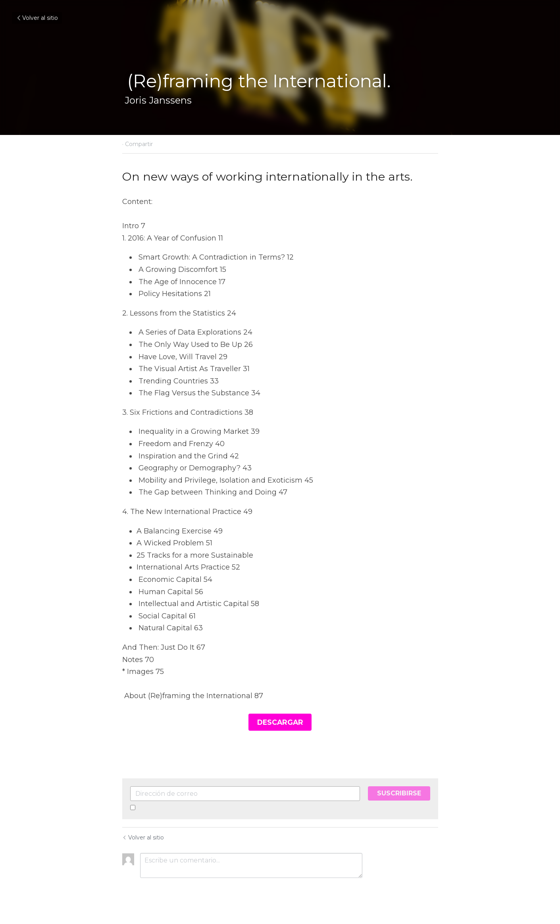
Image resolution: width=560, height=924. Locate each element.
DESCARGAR (280, 721)
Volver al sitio (37, 18)
